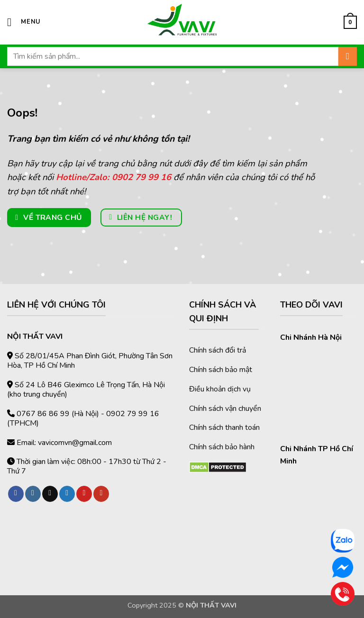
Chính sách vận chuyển (225, 409)
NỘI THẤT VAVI (211, 605)
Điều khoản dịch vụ (220, 389)
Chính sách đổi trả (218, 350)
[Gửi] (348, 56)
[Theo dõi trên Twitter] (67, 494)
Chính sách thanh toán (224, 427)
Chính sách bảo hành (222, 447)
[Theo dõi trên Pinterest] (84, 494)
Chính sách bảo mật (221, 370)
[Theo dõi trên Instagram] (33, 494)
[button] (24, 22)
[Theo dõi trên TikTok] (50, 494)
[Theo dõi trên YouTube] (101, 494)
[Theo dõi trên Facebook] (16, 494)
